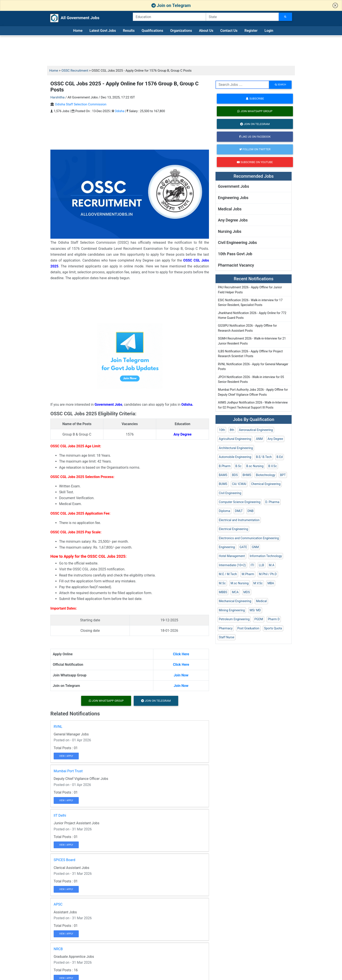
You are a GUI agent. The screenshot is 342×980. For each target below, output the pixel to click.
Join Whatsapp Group (106, 701)
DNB (251, 511)
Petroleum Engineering (234, 619)
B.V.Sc (273, 466)
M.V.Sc (258, 583)
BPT (283, 475)
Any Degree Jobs (233, 220)
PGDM (259, 619)
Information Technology (266, 556)
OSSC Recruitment (75, 71)
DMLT (239, 511)
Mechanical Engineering (235, 601)
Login (269, 31)
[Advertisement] (171, 51)
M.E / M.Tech (228, 574)
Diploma (224, 511)
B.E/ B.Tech (264, 457)
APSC (58, 904)
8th (232, 430)
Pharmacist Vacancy (236, 265)
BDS (235, 475)
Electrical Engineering (233, 529)
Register (251, 31)
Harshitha (57, 97)
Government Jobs (233, 186)
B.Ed (280, 457)
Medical (261, 601)
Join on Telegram (171, 5)
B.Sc (238, 466)
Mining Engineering (232, 610)
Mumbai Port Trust (68, 771)
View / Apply (66, 756)
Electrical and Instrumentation (239, 520)
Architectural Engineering (236, 448)
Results (129, 31)
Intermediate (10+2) (232, 565)
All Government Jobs (70, 18)
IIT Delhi (60, 815)
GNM (255, 547)
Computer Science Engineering (240, 502)
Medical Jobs (230, 209)
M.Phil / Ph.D (268, 574)
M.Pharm (248, 574)
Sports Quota (273, 628)
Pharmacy (226, 628)
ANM (259, 439)
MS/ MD (255, 610)
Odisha (120, 111)
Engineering (227, 547)
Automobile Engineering (235, 457)
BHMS (247, 475)
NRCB (58, 949)
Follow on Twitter (255, 149)
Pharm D (274, 619)
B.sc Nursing (255, 466)
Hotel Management (232, 556)
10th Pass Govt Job (235, 254)
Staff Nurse (227, 637)
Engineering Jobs (233, 198)
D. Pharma (272, 502)
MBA (271, 583)
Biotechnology (266, 475)
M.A (272, 565)
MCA (235, 592)
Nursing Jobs (230, 231)
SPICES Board (64, 860)
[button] (335, 5)
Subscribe (255, 99)
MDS (247, 592)
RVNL (58, 727)
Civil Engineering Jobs (237, 242)
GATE (243, 547)
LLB (262, 565)
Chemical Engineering (266, 484)
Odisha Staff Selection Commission (81, 104)
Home (78, 31)
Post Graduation (248, 628)
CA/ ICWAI (239, 484)
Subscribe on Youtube (255, 162)
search (280, 85)
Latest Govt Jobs (103, 31)
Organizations (181, 31)
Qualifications (152, 31)
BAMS (223, 475)
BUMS (223, 484)
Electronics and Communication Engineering (249, 538)
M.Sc (222, 583)
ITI (252, 565)
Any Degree (275, 439)
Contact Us (229, 31)
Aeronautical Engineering (256, 430)
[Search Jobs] (285, 17)
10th (222, 430)
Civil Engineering (230, 493)
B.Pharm (225, 466)
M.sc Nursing (240, 583)
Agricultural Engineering (235, 439)
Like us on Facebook (255, 137)
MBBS (223, 592)
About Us (206, 31)
